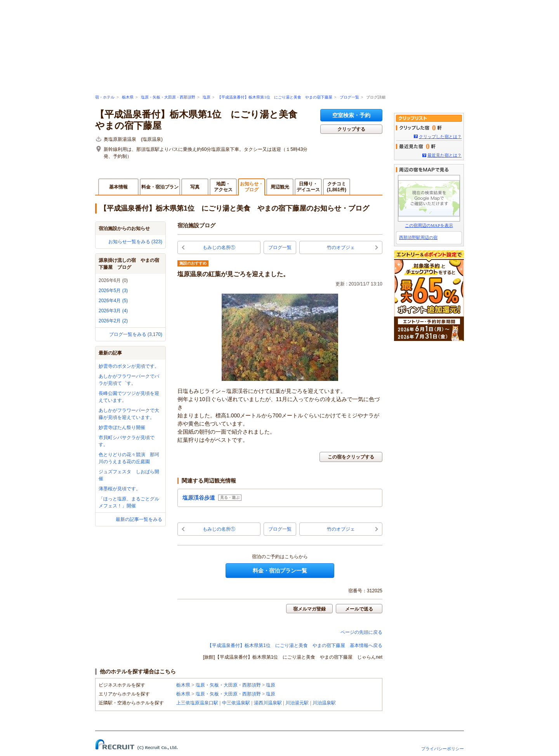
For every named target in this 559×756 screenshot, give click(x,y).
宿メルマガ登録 (309, 609)
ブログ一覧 (349, 97)
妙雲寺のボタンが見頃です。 (129, 366)
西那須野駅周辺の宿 (418, 237)
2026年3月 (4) (113, 311)
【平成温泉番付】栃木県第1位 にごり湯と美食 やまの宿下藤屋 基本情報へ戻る (295, 645)
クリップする (351, 129)
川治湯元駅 (297, 703)
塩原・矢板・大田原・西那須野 (168, 97)
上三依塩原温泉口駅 (197, 703)
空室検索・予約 (351, 115)
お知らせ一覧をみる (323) (135, 242)
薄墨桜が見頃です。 (120, 489)
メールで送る (359, 609)
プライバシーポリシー (443, 749)
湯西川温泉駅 (268, 703)
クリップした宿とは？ (440, 137)
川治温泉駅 (324, 703)
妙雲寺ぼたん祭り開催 (122, 427)
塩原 (207, 97)
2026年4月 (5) (113, 301)
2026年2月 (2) (113, 321)
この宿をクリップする (351, 457)
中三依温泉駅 (236, 703)
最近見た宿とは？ (444, 155)
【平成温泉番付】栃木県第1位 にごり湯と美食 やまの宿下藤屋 (275, 97)
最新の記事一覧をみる (139, 519)
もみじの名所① (219, 247)
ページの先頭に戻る (361, 632)
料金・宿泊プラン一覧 (280, 571)
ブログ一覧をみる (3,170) (136, 334)
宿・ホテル (105, 97)
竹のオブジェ (341, 247)
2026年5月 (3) (113, 291)
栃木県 (128, 97)
